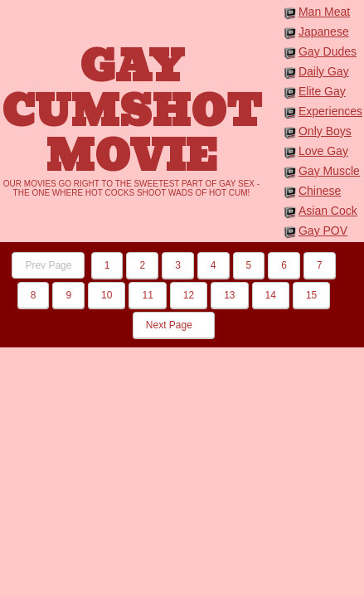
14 (271, 295)
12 (189, 295)
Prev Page (48, 265)
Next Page (174, 325)
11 (147, 295)
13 (229, 295)
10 (107, 295)
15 (311, 295)
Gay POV (323, 231)
